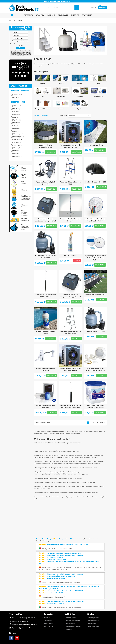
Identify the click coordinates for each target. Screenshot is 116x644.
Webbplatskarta (48, 624)
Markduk (16, 128)
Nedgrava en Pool (93, 621)
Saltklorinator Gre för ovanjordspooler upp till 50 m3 (70, 296)
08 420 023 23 (49, 1)
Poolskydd (17, 145)
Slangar (16, 109)
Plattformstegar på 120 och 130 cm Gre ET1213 (70, 333)
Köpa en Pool (92, 624)
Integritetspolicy (71, 624)
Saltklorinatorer (19, 140)
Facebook (11, 638)
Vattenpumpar (18, 134)
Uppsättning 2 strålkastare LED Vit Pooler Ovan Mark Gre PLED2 (95, 258)
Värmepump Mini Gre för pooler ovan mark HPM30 (70, 370)
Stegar (16, 131)
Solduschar (18, 123)
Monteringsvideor (93, 618)
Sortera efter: (63, 116)
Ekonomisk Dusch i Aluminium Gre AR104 (70, 220)
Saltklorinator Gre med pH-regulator (46, 407)
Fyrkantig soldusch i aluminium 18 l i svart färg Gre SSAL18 (70, 407)
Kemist (16, 114)
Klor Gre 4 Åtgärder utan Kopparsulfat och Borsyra (95, 407)
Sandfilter (17, 151)
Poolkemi (61, 109)
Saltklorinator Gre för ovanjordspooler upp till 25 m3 (46, 220)
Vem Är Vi (47, 618)
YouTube (17, 638)
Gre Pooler (18, 95)
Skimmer (16, 112)
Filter (42, 96)
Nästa (102, 423)
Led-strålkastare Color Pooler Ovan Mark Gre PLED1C (95, 220)
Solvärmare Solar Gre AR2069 (95, 295)
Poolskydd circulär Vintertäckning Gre (46, 146)
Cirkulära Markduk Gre (95, 145)
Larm (15, 126)
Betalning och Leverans (73, 621)
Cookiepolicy (70, 629)
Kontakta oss (48, 621)
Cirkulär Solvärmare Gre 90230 (95, 182)
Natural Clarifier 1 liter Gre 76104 (46, 333)
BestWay (16, 97)
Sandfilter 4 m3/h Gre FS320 (95, 332)
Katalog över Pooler (94, 626)
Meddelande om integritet (73, 626)
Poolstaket (17, 154)
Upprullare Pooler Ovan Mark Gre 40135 (46, 370)
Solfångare (17, 106)
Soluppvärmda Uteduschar (42, 109)
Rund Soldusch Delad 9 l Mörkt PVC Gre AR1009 (46, 296)
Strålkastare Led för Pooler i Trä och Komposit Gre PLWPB (95, 370)
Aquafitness (17, 156)
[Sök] (63, 8)
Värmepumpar (18, 137)
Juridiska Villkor (71, 618)
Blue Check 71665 (70, 256)
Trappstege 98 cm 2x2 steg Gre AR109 (70, 183)
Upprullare (17, 120)
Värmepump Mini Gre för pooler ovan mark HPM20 (70, 146)
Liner (16, 117)
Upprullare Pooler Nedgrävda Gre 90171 (46, 183)
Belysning (17, 148)
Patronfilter (17, 142)
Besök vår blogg (49, 626)
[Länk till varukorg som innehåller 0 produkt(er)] (102, 8)
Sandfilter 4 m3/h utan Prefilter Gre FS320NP (46, 257)
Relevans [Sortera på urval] (72, 116)
